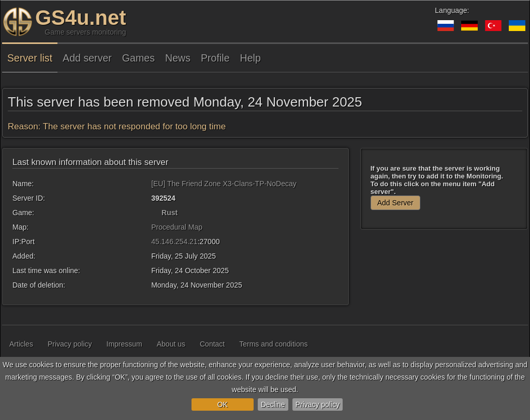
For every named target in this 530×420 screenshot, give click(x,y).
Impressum (124, 344)
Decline (273, 404)
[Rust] (155, 213)
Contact (212, 344)
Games (138, 58)
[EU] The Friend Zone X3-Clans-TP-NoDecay (224, 184)
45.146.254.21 (174, 242)
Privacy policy (318, 404)
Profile (215, 58)
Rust (170, 213)
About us (171, 344)
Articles (21, 344)
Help (251, 58)
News (178, 58)
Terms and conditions (273, 344)
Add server (87, 58)
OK (223, 404)
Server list (30, 58)
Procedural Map (177, 227)
